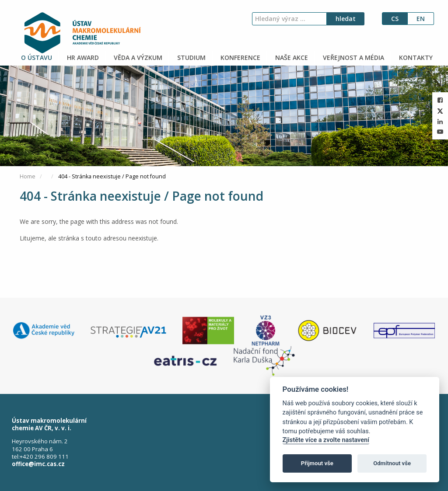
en (421, 19)
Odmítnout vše (392, 463)
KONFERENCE (240, 57)
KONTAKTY (415, 57)
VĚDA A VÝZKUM (137, 57)
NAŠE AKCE (291, 57)
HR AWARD (82, 57)
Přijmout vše (317, 463)
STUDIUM (191, 57)
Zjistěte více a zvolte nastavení (326, 440)
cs (395, 19)
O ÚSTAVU (36, 57)
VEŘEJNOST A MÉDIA (353, 57)
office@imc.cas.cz (38, 464)
